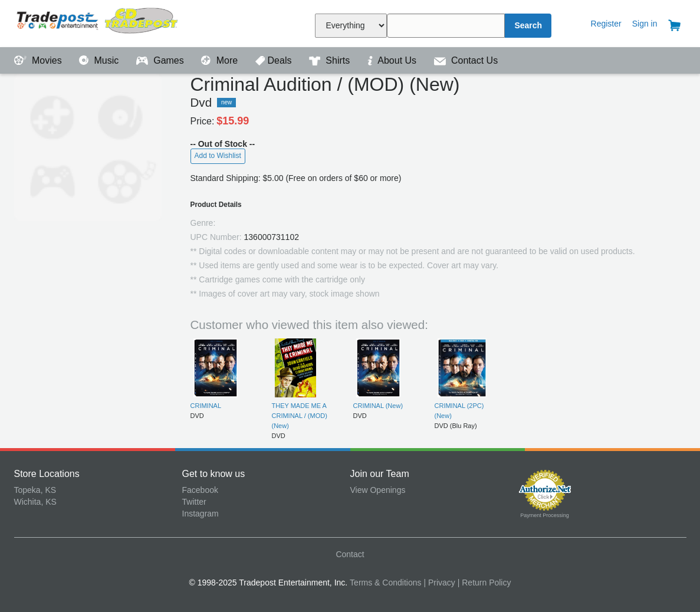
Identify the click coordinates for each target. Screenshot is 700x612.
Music (100, 60)
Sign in (645, 24)
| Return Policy (484, 583)
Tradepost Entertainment (98, 22)
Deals (275, 60)
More (221, 60)
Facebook (200, 490)
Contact (350, 554)
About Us (393, 60)
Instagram (201, 514)
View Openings (378, 490)
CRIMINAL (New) (378, 406)
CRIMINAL (206, 406)
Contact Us (466, 60)
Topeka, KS (35, 490)
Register (606, 24)
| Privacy (439, 583)
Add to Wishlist (218, 156)
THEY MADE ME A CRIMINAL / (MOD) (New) (300, 416)
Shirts (331, 60)
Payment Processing (545, 515)
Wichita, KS (35, 502)
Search (528, 25)
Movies (40, 60)
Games (161, 60)
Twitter (194, 502)
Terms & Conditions (385, 583)
